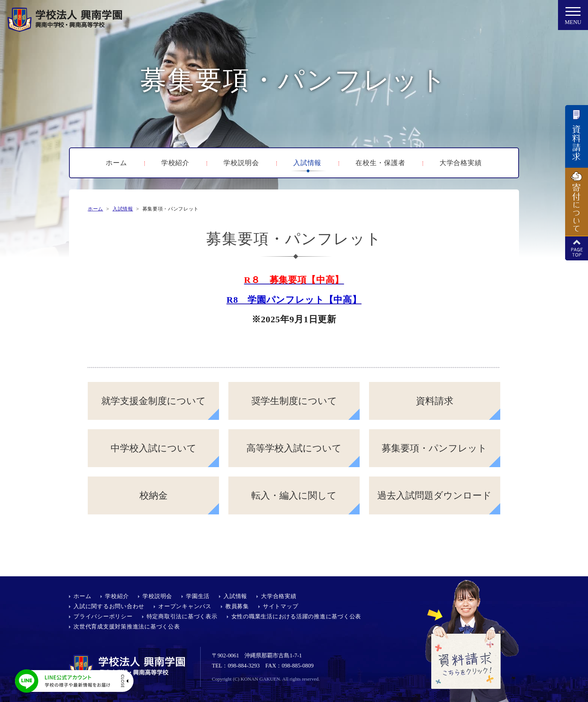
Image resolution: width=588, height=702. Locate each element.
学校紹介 (175, 163)
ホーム (116, 163)
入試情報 (307, 163)
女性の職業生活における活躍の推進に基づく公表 (296, 616)
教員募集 (237, 606)
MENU (573, 18)
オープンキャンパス (185, 606)
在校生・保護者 (380, 163)
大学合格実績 (461, 163)
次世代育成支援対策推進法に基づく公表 (127, 627)
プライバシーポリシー (103, 616)
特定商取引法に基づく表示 (182, 616)
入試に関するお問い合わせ (109, 606)
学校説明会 (241, 163)
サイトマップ (281, 606)
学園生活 (198, 596)
